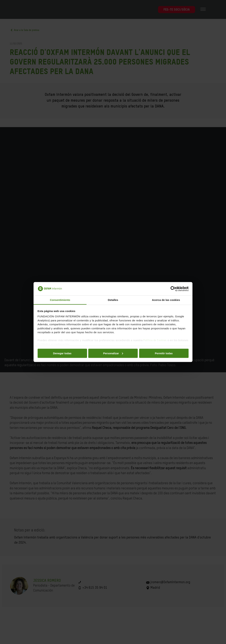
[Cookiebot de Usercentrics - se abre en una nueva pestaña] (173, 289)
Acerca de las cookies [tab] (166, 300)
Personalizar (113, 353)
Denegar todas (62, 353)
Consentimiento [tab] (60, 300)
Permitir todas (164, 353)
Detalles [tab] (113, 300)
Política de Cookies (155, 340)
